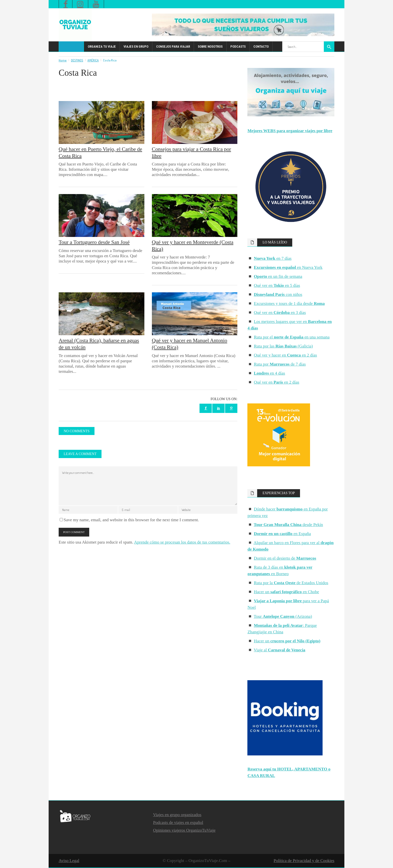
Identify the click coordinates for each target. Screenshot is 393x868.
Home (63, 60)
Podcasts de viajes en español (178, 822)
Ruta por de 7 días (280, 364)
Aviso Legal (69, 861)
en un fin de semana (278, 276)
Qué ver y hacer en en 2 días (285, 355)
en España (282, 534)
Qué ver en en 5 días (277, 285)
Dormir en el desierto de (285, 558)
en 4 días (270, 373)
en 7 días (273, 258)
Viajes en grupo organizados (177, 815)
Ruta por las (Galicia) (283, 346)
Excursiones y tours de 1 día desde (289, 303)
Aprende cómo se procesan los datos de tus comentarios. (182, 542)
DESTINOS (77, 60)
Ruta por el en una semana (292, 337)
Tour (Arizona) (283, 616)
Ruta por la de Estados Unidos (291, 583)
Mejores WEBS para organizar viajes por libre (290, 131)
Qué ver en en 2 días (277, 382)
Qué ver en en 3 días (280, 313)
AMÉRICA (93, 60)
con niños (278, 294)
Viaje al (279, 650)
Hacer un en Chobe (286, 592)
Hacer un (287, 641)
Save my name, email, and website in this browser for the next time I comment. (131, 520)
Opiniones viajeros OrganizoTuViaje (184, 830)
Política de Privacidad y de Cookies (304, 861)
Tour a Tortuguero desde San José (94, 242)
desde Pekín (288, 525)
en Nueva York (288, 267)
